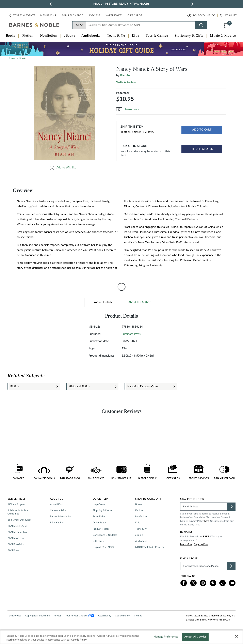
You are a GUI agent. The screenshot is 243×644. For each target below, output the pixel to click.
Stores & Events (24, 15)
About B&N (56, 504)
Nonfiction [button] (49, 36)
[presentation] (122, 287)
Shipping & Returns (103, 510)
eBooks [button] (69, 36)
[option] (65, 113)
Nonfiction (141, 516)
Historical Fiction (79, 387)
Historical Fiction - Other (143, 387)
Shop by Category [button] (148, 499)
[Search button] (201, 25)
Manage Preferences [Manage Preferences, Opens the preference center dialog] (166, 637)
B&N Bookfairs (15, 544)
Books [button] (11, 36)
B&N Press (13, 550)
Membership (48, 15)
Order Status (100, 523)
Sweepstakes (114, 15)
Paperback (123, 93)
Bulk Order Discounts (19, 520)
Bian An (125, 75)
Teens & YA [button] (116, 36)
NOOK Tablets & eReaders (149, 547)
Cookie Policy (122, 616)
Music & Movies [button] (223, 36)
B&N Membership (17, 532)
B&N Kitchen (57, 523)
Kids (138, 523)
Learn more (132, 109)
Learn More (186, 544)
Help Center (99, 504)
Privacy (58, 616)
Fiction (15, 387)
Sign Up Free (201, 544)
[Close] (237, 636)
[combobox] (141, 25)
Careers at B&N (58, 510)
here (207, 521)
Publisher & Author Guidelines (18, 512)
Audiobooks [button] (91, 36)
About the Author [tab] (139, 302)
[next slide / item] (192, 4)
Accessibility (105, 616)
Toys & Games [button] (157, 36)
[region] (122, 637)
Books (139, 504)
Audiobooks (142, 541)
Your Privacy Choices (80, 616)
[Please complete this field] (204, 507)
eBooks (139, 535)
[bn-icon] (34, 25)
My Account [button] (202, 15)
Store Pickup (100, 516)
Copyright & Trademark (37, 616)
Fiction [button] (28, 36)
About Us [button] (57, 499)
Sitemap (138, 616)
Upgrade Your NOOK (104, 547)
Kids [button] (135, 36)
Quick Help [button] (100, 499)
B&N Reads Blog (72, 15)
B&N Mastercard (16, 538)
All (79, 25)
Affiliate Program (16, 504)
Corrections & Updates (105, 535)
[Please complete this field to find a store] (204, 566)
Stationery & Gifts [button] (189, 36)
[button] (227, 25)
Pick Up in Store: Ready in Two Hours (122, 4)
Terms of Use (14, 616)
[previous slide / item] (51, 4)
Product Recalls (101, 529)
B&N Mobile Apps (17, 526)
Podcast (94, 15)
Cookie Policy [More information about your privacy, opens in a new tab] (79, 640)
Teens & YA (141, 529)
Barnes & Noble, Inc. (61, 516)
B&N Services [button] (17, 499)
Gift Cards (135, 15)
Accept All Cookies (195, 637)
